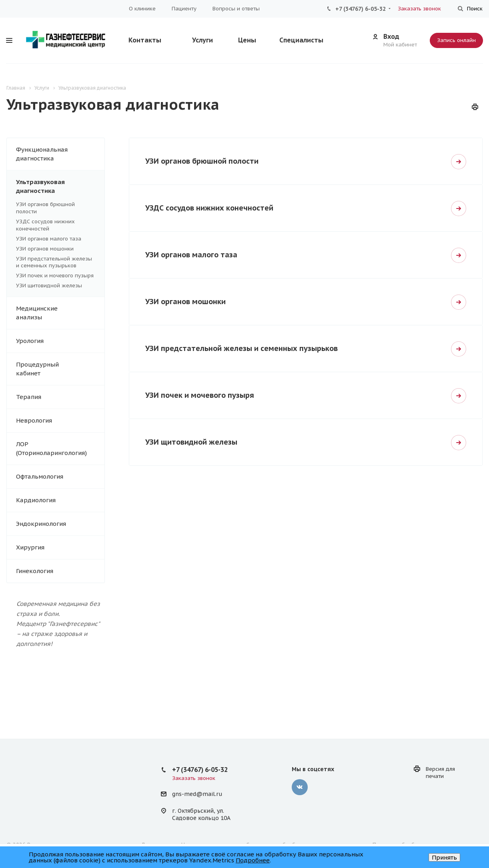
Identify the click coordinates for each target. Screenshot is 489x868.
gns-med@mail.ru (197, 794)
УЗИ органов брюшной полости (202, 161)
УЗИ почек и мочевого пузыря (55, 276)
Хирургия (60, 547)
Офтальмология (60, 477)
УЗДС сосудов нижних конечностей (45, 225)
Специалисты (301, 40)
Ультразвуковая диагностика (60, 186)
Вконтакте (300, 787)
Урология (60, 341)
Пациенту (184, 9)
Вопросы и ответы (236, 9)
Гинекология (60, 571)
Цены (247, 40)
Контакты (145, 40)
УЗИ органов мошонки (45, 249)
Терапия (60, 397)
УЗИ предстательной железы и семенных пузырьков (54, 262)
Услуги (202, 40)
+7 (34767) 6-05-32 (361, 9)
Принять (444, 857)
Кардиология (60, 500)
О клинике (142, 9)
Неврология (60, 421)
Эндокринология (60, 524)
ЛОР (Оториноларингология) (60, 449)
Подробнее (253, 860)
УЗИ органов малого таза (49, 239)
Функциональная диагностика (60, 154)
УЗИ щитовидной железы (49, 286)
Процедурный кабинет (60, 369)
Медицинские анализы (60, 313)
